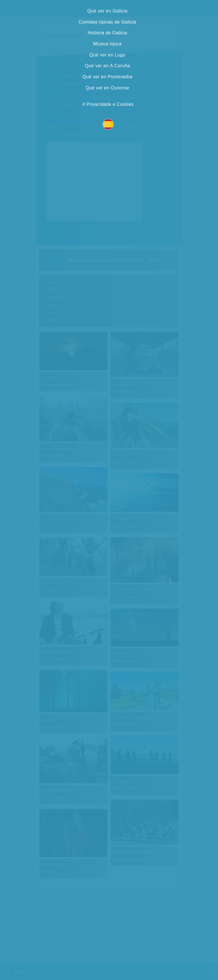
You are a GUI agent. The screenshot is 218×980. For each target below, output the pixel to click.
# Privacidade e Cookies (108, 104)
